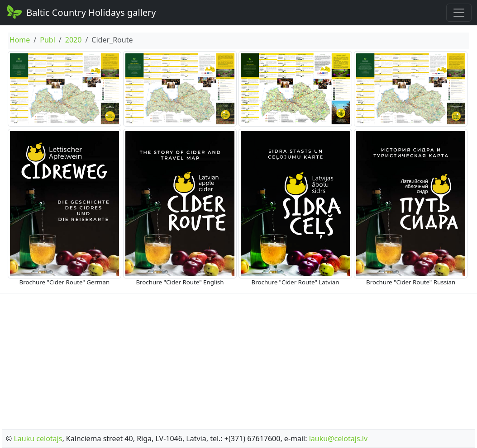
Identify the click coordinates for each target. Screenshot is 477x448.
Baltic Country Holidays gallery (81, 12)
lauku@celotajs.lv (338, 439)
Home (20, 40)
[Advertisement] (238, 358)
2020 (74, 40)
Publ (48, 40)
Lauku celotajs (38, 439)
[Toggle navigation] (459, 13)
